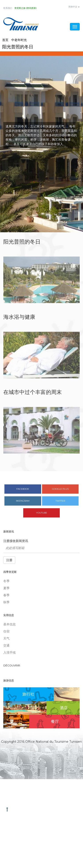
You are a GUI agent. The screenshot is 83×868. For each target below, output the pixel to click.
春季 (6, 595)
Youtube (42, 513)
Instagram (23, 501)
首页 (5, 40)
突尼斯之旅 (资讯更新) (25, 8)
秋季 (6, 602)
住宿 (6, 631)
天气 (6, 638)
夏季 (6, 588)
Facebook (23, 489)
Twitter (60, 501)
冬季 (6, 581)
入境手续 (10, 652)
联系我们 (8, 8)
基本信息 (10, 624)
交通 (6, 645)
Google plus (60, 489)
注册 (9, 560)
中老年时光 (19, 40)
